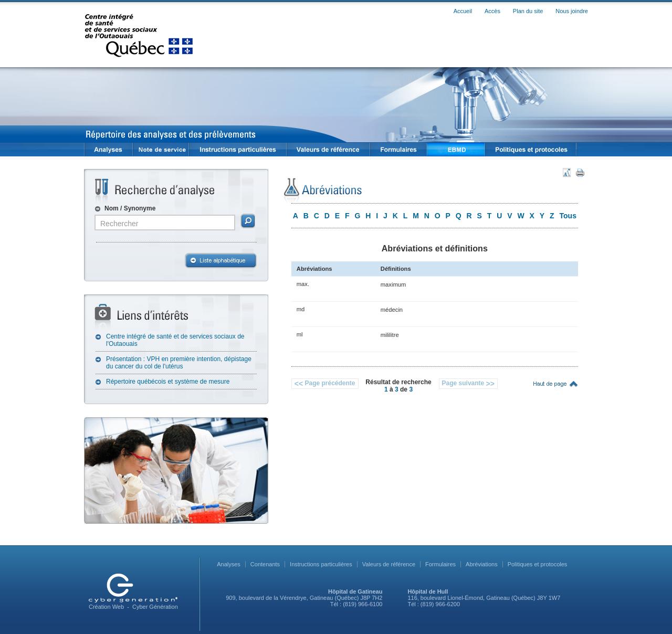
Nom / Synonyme (130, 208)
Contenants (265, 564)
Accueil (463, 11)
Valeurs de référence (389, 564)
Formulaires (440, 564)
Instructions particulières (321, 564)
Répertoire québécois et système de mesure (168, 382)
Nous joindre (572, 11)
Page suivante (468, 384)
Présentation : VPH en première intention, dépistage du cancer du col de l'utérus (179, 363)
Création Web (106, 607)
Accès (492, 11)
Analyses (229, 564)
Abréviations (482, 564)
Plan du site (528, 11)
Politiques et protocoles (538, 564)
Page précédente (325, 384)
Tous (568, 216)
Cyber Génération (155, 607)
